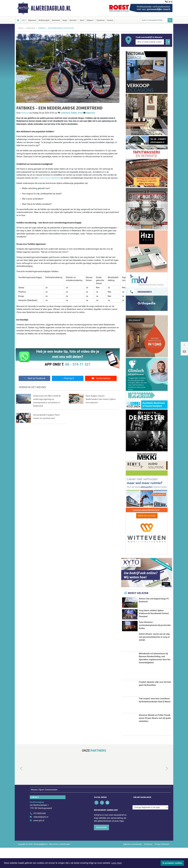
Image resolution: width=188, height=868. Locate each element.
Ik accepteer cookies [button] (172, 863)
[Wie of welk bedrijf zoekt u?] (150, 42)
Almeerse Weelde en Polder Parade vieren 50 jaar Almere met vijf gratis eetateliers (155, 738)
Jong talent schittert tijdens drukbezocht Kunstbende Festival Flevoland (154, 615)
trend (80, 113)
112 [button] (23, 20)
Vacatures (101, 20)
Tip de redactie (101, 378)
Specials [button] (73, 20)
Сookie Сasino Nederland (49, 178)
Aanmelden (101, 848)
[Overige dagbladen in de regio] (150, 828)
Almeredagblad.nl (51, 8)
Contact (110, 20)
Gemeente (56, 20)
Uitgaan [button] (90, 20)
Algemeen (32, 20)
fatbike (74, 113)
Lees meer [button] (117, 863)
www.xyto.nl (39, 841)
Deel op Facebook (34, 378)
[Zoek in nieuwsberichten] (154, 20)
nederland (65, 113)
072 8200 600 (39, 834)
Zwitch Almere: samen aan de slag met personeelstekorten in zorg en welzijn (154, 657)
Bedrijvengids (44, 20)
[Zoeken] (170, 20)
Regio (65, 20)
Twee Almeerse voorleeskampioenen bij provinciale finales (155, 638)
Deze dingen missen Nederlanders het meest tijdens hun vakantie (101, 399)
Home (21, 28)
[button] (18, 789)
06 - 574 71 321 (78, 364)
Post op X (68, 378)
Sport (82, 20)
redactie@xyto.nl (41, 837)
